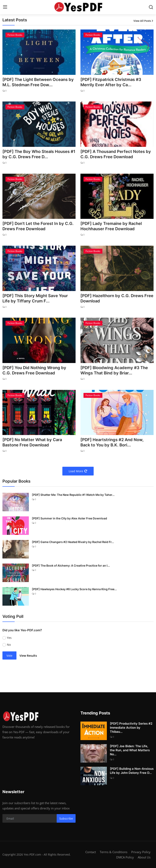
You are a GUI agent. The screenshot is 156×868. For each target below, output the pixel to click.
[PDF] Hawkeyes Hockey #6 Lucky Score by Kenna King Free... (74, 589)
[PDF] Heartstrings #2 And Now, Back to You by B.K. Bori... (112, 442)
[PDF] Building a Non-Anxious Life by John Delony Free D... (132, 771)
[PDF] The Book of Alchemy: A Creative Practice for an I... (71, 565)
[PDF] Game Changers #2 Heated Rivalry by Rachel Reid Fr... (73, 542)
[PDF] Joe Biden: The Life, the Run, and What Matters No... (130, 750)
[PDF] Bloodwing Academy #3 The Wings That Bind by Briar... (114, 370)
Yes (9, 638)
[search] (151, 7)
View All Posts (144, 21)
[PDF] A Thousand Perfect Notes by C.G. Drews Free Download (116, 154)
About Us (144, 857)
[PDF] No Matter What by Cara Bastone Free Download (32, 442)
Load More (78, 471)
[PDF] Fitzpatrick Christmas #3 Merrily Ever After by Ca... (111, 82)
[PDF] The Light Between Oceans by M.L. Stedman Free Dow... (38, 82)
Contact (91, 852)
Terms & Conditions (114, 852)
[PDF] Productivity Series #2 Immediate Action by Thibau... (131, 728)
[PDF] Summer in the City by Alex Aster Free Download (69, 518)
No (9, 645)
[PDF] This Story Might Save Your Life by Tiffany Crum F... (35, 298)
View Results (28, 656)
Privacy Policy (141, 852)
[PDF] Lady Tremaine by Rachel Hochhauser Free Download (111, 226)
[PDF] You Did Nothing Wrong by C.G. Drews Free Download (34, 370)
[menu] (5, 7)
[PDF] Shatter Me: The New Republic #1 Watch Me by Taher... (73, 495)
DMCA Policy (125, 857)
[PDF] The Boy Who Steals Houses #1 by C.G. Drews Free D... (39, 154)
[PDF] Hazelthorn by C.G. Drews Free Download (117, 298)
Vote (9, 656)
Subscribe (66, 818)
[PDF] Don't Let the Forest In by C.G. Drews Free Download (38, 226)
